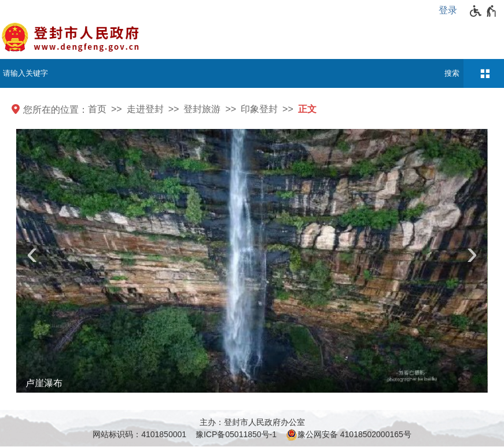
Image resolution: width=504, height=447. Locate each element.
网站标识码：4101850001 (139, 434)
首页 (97, 109)
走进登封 (145, 109)
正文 (307, 109)
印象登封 (259, 109)
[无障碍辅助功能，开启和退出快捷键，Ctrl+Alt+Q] (483, 11)
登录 (448, 10)
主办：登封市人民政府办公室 (252, 422)
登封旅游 (202, 109)
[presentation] (32, 257)
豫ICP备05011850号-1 (236, 434)
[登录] (451, 10)
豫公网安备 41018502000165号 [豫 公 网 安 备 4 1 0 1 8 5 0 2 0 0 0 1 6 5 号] (349, 435)
